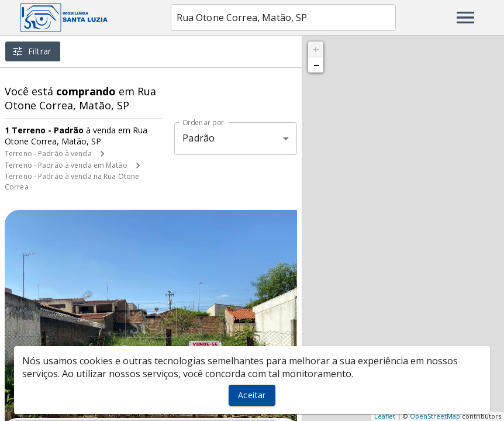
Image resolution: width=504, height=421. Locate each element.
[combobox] (283, 18)
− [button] (316, 65)
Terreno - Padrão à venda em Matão (66, 165)
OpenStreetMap (435, 416)
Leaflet (385, 416)
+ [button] (316, 49)
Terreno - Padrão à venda (48, 153)
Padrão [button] (199, 138)
